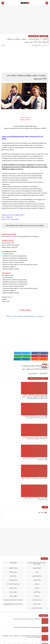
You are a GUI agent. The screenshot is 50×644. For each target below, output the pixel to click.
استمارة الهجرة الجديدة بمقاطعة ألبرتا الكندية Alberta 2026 (27, 560)
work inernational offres (37, 541)
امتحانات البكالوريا (13, 501)
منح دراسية (37, 529)
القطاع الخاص (44, 36)
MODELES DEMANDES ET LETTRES (13, 533)
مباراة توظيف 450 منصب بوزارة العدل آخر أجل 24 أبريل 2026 (27, 552)
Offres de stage (37, 537)
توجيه (37, 505)
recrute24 (18, 638)
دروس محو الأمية (13, 505)
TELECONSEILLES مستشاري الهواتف (13, 537)
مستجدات (37, 521)
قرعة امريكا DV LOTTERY (13, 517)
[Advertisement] (25, 21)
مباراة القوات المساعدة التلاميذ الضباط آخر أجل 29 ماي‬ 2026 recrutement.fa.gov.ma (22, 594)
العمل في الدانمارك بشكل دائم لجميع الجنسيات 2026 (37, 496)
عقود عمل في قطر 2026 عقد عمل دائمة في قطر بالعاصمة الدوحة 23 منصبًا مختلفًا (22, 602)
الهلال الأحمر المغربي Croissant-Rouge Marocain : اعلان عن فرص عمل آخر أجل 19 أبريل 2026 (13, 391)
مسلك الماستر (37, 525)
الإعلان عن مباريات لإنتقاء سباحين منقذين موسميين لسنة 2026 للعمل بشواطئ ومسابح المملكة (37, 412)
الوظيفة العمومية (33, 36)
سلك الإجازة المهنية (37, 509)
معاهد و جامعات (13, 525)
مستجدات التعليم (13, 521)
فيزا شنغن (37, 517)
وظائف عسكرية (13, 529)
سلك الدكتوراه (13, 509)
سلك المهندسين (37, 513)
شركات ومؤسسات (13, 513)
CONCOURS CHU (37, 533)
